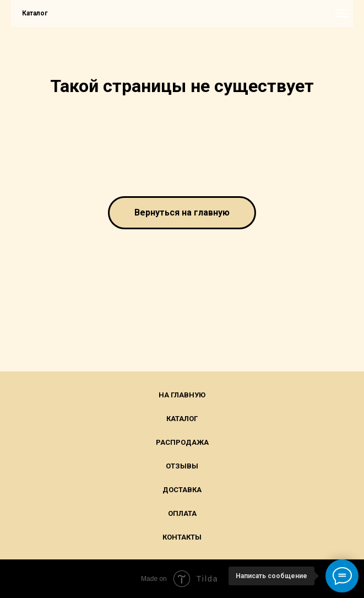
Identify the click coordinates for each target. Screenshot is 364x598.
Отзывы (182, 466)
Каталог (182, 419)
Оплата (182, 513)
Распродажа (182, 442)
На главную (182, 395)
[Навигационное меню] (341, 13)
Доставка (182, 490)
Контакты (182, 537)
